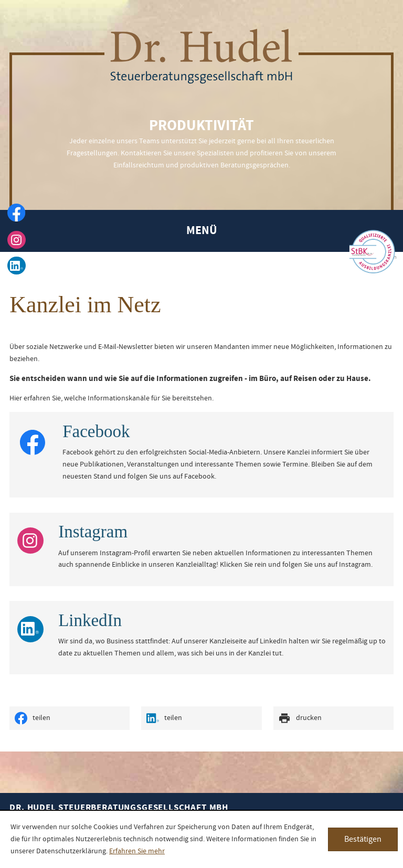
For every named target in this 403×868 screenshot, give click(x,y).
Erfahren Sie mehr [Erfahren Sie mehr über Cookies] (137, 851)
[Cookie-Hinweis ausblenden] (363, 839)
